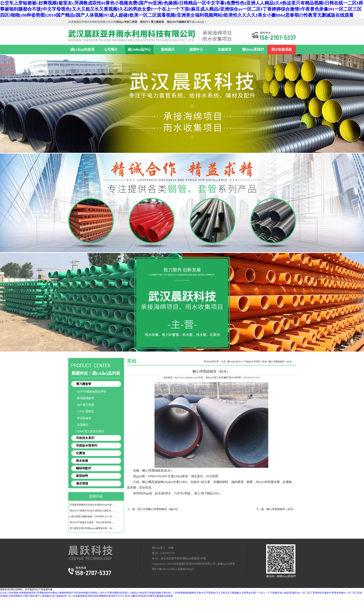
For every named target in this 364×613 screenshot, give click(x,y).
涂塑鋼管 (83, 425)
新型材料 (82, 476)
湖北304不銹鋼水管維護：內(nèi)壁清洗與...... (92, 522)
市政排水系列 (85, 438)
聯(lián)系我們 (253, 49)
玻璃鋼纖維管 (86, 398)
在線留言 (225, 49)
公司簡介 (111, 49)
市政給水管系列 (87, 445)
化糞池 (81, 453)
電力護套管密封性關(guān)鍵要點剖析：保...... (92, 528)
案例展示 (168, 49)
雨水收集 (82, 461)
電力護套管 (84, 384)
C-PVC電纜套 (85, 411)
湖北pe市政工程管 (214, 378)
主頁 (223, 362)
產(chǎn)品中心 (139, 49)
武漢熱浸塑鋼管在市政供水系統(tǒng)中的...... (92, 505)
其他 (265, 362)
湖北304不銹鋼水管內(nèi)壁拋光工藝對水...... (92, 511)
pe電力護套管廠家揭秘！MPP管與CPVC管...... (92, 516)
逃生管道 (82, 483)
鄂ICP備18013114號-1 (164, 569)
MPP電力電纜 (86, 405)
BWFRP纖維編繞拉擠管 (92, 392)
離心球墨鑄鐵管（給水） (281, 362)
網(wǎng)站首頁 (82, 49)
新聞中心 (196, 49)
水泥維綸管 (84, 418)
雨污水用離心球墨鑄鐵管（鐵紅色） (159, 509)
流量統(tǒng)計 (186, 569)
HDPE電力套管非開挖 (91, 431)
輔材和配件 (84, 468)
